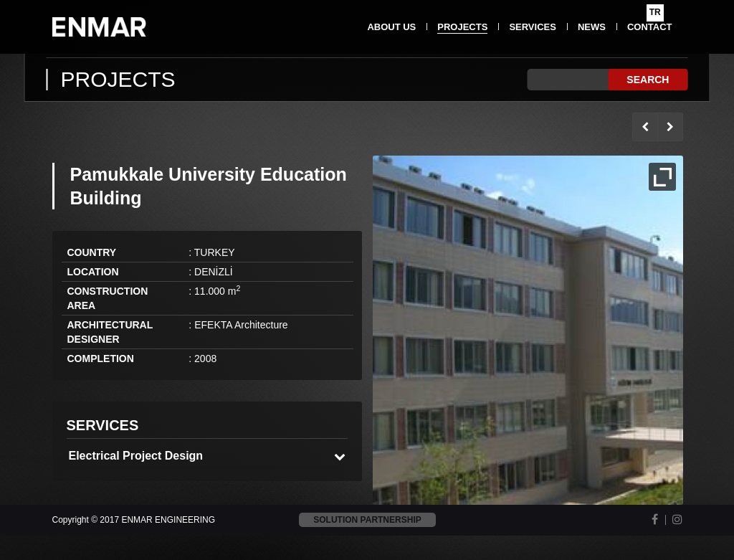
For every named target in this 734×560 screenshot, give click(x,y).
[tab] (208, 456)
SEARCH (648, 80)
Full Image (662, 177)
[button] (208, 456)
